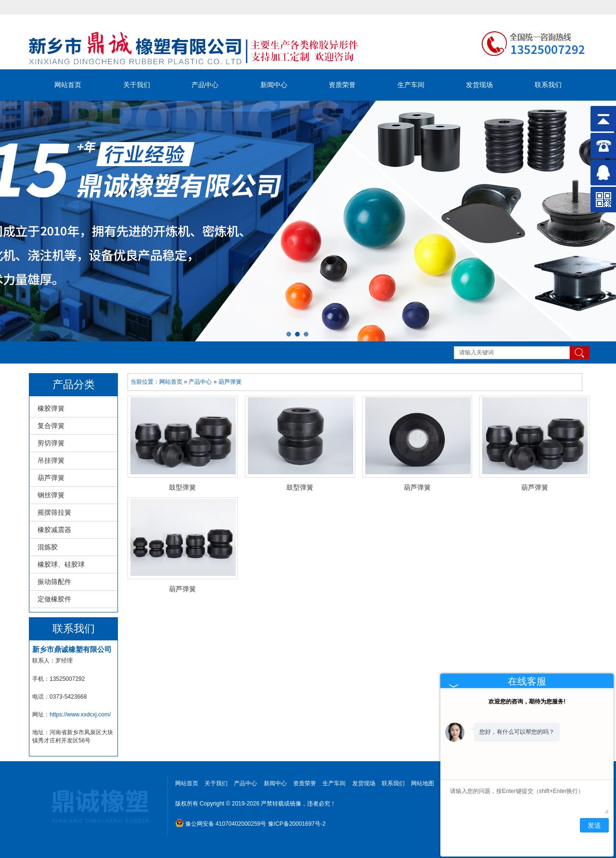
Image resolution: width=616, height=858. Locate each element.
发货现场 (479, 85)
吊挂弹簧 (51, 460)
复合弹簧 (51, 426)
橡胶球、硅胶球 (61, 564)
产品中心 (205, 85)
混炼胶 (48, 547)
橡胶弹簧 (51, 408)
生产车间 (411, 85)
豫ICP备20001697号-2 (297, 824)
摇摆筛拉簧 (54, 512)
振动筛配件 (54, 582)
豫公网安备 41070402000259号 (221, 824)
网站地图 (423, 783)
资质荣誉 (342, 85)
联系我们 (548, 85)
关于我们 (137, 85)
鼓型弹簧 (182, 487)
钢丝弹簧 (51, 495)
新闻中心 (274, 85)
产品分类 (74, 384)
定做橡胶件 (54, 599)
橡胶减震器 (54, 530)
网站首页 (68, 85)
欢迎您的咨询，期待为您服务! (527, 702)
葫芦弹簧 (51, 478)
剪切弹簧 (51, 443)
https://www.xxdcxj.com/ (80, 715)
